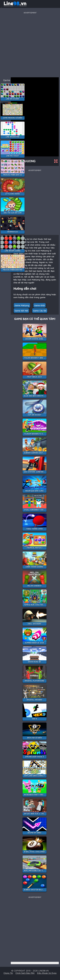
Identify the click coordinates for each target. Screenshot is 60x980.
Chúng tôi (8, 973)
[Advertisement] (30, 45)
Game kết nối (21, 311)
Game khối (40, 305)
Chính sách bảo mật (25, 973)
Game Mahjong (22, 305)
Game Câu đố (40, 311)
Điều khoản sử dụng (47, 973)
